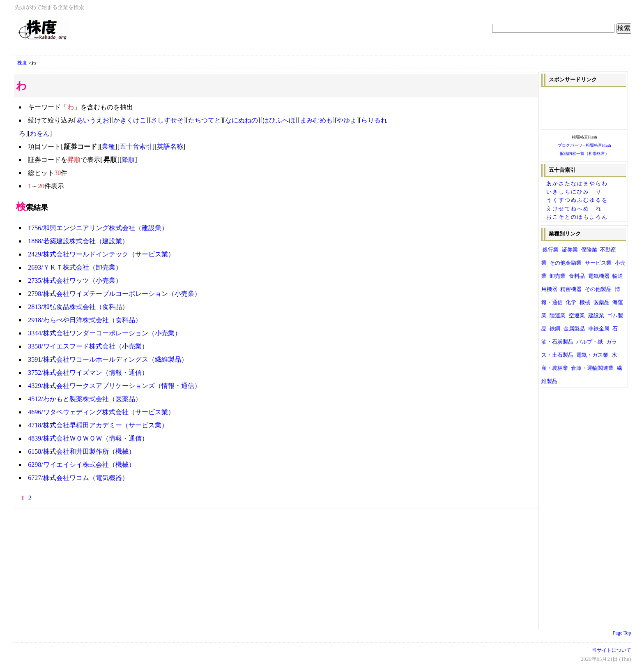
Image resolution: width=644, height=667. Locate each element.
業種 (108, 147)
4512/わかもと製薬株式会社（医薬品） (85, 399)
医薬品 (601, 302)
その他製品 (598, 289)
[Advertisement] (113, 50)
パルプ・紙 (590, 342)
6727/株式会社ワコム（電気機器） (78, 478)
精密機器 (571, 289)
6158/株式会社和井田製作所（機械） (81, 451)
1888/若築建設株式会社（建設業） (78, 241)
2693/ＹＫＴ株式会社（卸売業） (75, 267)
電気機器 (599, 276)
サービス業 (598, 263)
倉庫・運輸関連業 (592, 368)
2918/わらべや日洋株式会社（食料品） (85, 320)
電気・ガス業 (592, 355)
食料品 (577, 276)
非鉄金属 (599, 329)
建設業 (596, 316)
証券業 (570, 250)
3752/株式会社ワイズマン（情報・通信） (88, 373)
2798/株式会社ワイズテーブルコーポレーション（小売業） (114, 294)
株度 (22, 63)
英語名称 (170, 147)
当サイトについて (612, 650)
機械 (585, 302)
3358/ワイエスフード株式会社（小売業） (88, 346)
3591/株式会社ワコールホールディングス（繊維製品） (108, 359)
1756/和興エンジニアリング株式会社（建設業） (98, 228)
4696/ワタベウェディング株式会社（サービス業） (101, 412)
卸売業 (558, 276)
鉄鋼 (555, 329)
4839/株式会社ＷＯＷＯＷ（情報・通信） (88, 438)
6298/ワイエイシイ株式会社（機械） (81, 465)
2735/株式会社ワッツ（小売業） (75, 280)
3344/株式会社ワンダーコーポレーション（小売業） (104, 333)
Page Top (622, 633)
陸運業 (558, 316)
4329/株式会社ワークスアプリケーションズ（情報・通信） (114, 386)
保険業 (589, 250)
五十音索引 (136, 147)
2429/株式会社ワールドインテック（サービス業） (101, 254)
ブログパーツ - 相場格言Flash (584, 145)
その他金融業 (566, 263)
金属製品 (574, 329)
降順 (128, 160)
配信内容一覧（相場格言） (584, 153)
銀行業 (551, 250)
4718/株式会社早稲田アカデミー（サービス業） (98, 425)
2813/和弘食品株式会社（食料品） (78, 307)
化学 (571, 302)
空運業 (577, 316)
